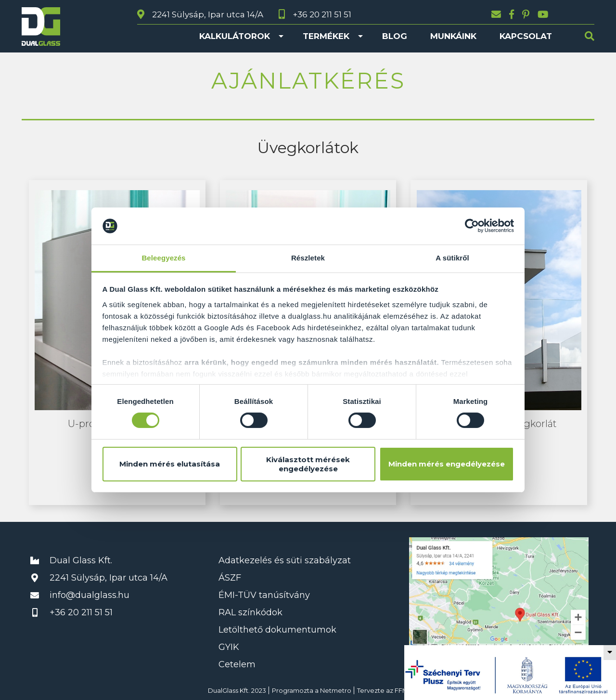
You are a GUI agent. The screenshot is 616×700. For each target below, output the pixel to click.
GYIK (229, 647)
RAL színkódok (250, 612)
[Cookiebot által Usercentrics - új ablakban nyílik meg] (472, 226)
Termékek (326, 36)
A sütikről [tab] (452, 258)
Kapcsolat (526, 36)
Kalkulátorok (235, 36)
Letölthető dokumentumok (277, 630)
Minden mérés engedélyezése (447, 464)
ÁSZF (230, 578)
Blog (395, 36)
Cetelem (237, 664)
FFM (401, 690)
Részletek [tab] (308, 258)
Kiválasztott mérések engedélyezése (308, 464)
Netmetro (336, 690)
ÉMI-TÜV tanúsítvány (264, 595)
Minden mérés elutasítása (170, 464)
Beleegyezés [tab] (163, 258)
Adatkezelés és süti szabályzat (285, 560)
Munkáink (453, 36)
